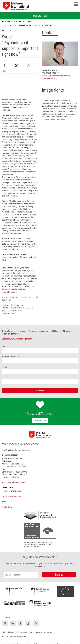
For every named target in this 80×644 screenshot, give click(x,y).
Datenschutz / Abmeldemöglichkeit (17, 336)
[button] (8, 66)
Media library (8, 504)
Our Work (23, 629)
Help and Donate (9, 629)
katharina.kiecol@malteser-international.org (57, 77)
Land (4, 374)
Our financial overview (12, 493)
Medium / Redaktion (11, 353)
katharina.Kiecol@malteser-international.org (14, 287)
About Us (48, 629)
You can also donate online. (14, 479)
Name (4, 343)
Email (4, 364)
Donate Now (40, 16)
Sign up (59, 572)
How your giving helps (12, 488)
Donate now (40, 417)
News (4, 498)
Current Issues (35, 629)
